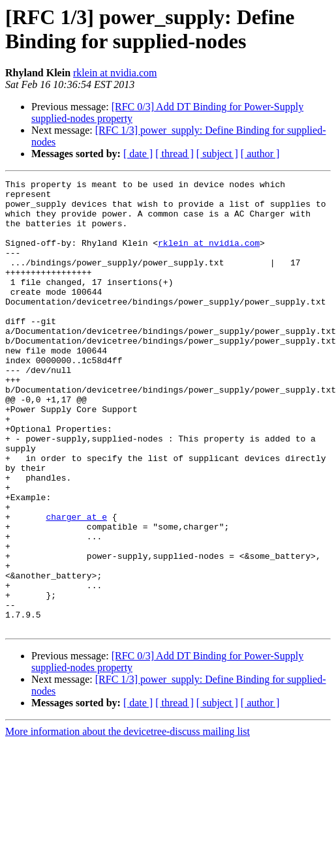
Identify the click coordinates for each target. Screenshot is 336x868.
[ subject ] (217, 154)
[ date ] (138, 154)
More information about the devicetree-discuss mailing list (128, 821)
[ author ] (260, 154)
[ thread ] (175, 154)
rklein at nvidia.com (115, 73)
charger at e (76, 585)
